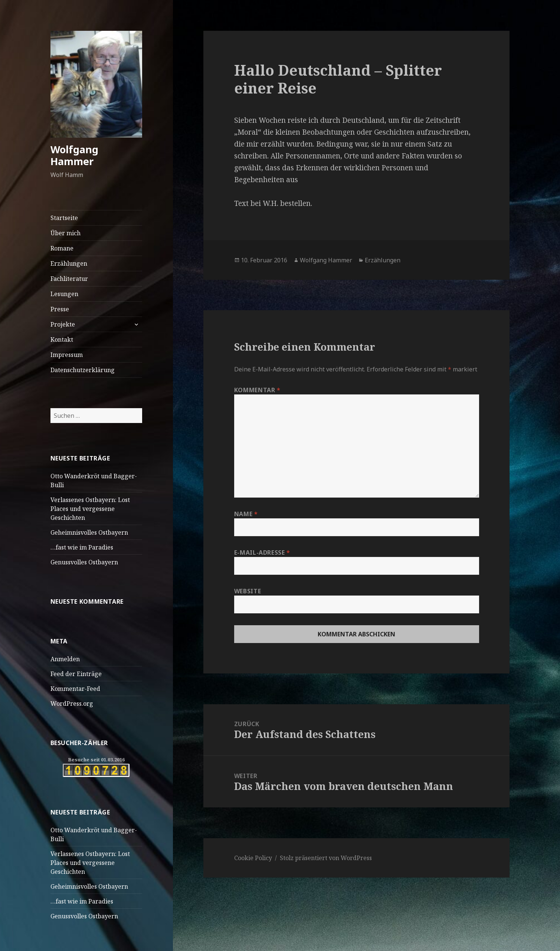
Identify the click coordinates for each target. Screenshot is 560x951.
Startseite (64, 218)
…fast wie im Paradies (82, 547)
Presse (60, 309)
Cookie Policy (253, 858)
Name (246, 514)
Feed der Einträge (76, 674)
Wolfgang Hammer (74, 155)
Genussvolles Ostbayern (84, 562)
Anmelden (65, 659)
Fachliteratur (69, 279)
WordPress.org (72, 704)
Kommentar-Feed (75, 689)
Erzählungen (69, 263)
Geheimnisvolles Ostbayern (89, 532)
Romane (62, 248)
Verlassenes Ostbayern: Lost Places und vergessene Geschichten (90, 509)
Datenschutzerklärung (83, 370)
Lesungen (64, 294)
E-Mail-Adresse (262, 552)
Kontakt (62, 340)
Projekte (63, 324)
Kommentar (257, 390)
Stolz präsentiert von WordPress (326, 858)
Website (248, 591)
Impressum (67, 355)
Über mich (66, 233)
